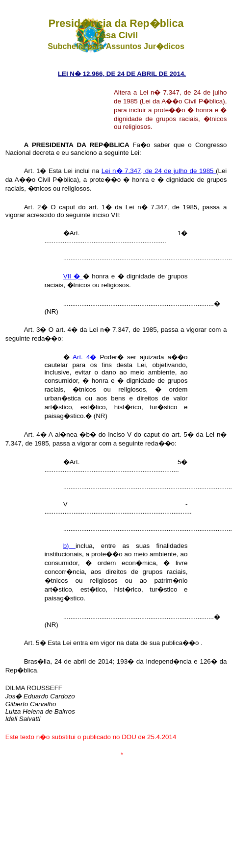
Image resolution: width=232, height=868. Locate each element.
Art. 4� (86, 357)
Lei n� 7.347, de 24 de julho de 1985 (159, 171)
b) (69, 546)
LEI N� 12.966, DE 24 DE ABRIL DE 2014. (122, 74)
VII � (73, 276)
